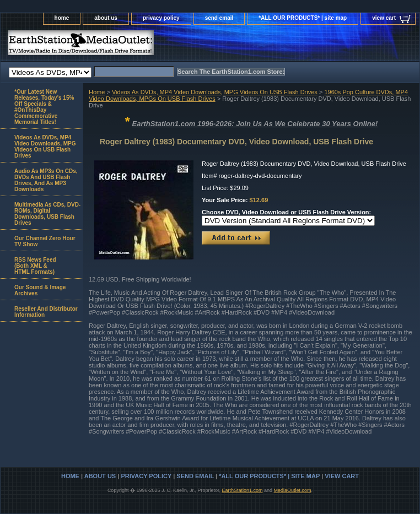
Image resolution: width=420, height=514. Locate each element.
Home (97, 92)
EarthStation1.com (242, 490)
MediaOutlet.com (293, 490)
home (62, 18)
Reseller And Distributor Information (46, 312)
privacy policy (161, 18)
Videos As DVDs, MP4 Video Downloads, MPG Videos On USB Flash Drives (215, 92)
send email (219, 18)
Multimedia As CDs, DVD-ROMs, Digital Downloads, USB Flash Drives (47, 214)
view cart (384, 18)
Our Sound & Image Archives (40, 290)
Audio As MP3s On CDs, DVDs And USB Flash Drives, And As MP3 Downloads (46, 180)
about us (106, 18)
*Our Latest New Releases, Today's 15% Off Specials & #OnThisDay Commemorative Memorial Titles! (44, 107)
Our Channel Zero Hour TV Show (45, 241)
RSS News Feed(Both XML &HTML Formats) (35, 266)
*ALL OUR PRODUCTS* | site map (303, 18)
